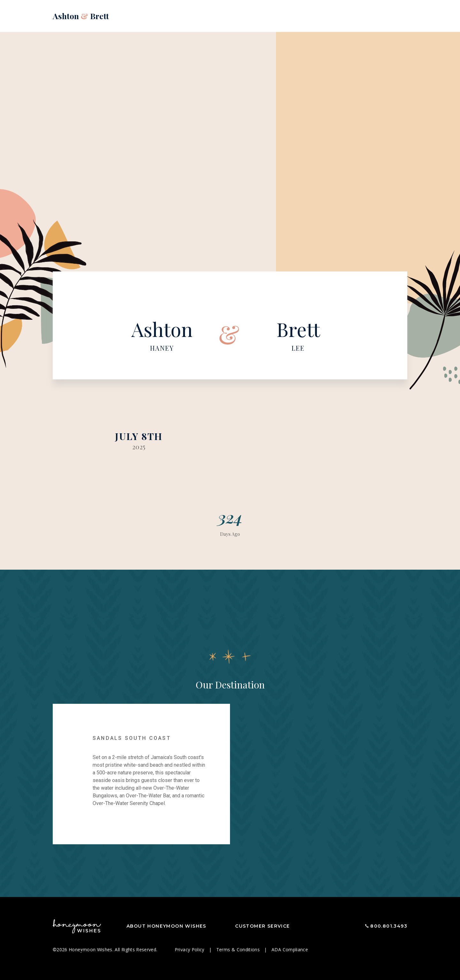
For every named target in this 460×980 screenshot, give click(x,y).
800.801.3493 (389, 926)
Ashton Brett (81, 16)
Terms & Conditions (239, 950)
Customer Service (262, 926)
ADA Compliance (290, 950)
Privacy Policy (190, 950)
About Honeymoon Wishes (166, 926)
